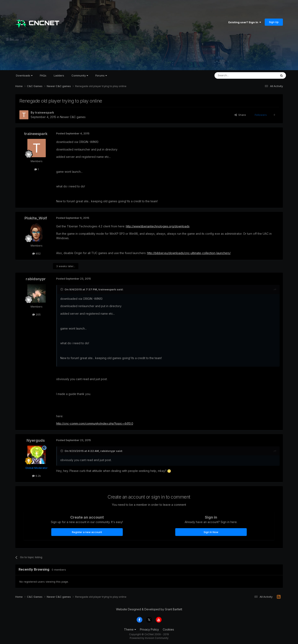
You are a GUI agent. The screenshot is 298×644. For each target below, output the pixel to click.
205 (36, 314)
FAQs (43, 75)
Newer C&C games (73, 117)
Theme (130, 629)
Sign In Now (211, 532)
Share (240, 115)
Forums (101, 75)
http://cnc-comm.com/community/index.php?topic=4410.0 (95, 423)
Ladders (59, 75)
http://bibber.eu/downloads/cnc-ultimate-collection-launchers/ (189, 253)
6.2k (36, 476)
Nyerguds (36, 440)
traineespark (44, 112)
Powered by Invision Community (149, 638)
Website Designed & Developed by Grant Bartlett (149, 609)
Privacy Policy (149, 629)
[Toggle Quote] (62, 289)
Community (80, 75)
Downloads (24, 75)
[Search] (235, 75)
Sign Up (274, 22)
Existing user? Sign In (245, 22)
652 (36, 253)
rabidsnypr (36, 279)
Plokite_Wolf (36, 218)
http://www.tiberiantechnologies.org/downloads (158, 226)
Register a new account (87, 532)
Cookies (168, 629)
